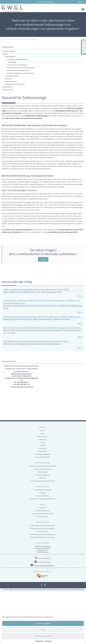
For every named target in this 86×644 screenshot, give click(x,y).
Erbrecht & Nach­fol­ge (8, 51)
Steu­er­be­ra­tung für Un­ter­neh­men (15, 84)
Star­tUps (43, 493)
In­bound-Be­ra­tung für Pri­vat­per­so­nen (43, 526)
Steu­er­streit (8, 79)
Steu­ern (6, 54)
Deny (43, 630)
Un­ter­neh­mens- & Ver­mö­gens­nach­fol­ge (43, 466)
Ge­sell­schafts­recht (7, 87)
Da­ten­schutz (39, 641)
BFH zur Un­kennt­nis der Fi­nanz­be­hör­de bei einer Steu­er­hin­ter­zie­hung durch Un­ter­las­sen (42, 328)
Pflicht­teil (43, 478)
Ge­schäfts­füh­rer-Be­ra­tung (43, 490)
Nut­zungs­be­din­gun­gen (43, 454)
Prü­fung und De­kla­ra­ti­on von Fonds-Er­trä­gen (21, 73)
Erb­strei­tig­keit (43, 472)
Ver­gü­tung (43, 439)
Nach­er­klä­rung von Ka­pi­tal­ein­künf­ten (18, 70)
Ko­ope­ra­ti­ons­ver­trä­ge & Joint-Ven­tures (43, 499)
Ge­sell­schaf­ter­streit (43, 496)
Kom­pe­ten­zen (43, 437)
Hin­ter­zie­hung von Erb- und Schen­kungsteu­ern (21, 68)
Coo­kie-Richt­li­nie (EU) (43, 457)
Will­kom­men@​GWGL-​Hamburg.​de (44, 565)
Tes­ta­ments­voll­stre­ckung (43, 469)
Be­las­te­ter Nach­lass (13, 76)
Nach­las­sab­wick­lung (43, 475)
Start (43, 431)
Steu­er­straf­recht (11, 57)
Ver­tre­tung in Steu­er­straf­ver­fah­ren (17, 59)
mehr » (80, 296)
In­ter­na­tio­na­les (43, 531)
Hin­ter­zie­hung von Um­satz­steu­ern (17, 65)
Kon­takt (43, 259)
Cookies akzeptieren (43, 623)
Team (43, 434)
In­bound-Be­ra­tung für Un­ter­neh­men (43, 528)
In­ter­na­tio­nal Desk (7, 90)
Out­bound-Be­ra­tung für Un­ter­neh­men (43, 537)
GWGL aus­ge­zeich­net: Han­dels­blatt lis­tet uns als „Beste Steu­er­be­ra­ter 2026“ (36, 290)
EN (83, 2)
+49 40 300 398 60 (46, 2)
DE (80, 2)
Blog (43, 442)
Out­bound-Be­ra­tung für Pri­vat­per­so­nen (43, 534)
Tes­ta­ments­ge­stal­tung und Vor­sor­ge (43, 481)
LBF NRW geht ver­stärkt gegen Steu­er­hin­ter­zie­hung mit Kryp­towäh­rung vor (36, 341)
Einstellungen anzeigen (43, 636)
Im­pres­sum (48, 641)
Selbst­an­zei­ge (12, 62)
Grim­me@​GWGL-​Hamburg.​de (23, 387)
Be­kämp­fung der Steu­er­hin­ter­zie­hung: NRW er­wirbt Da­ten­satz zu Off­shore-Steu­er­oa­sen (42, 317)
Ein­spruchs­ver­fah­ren (11, 81)
